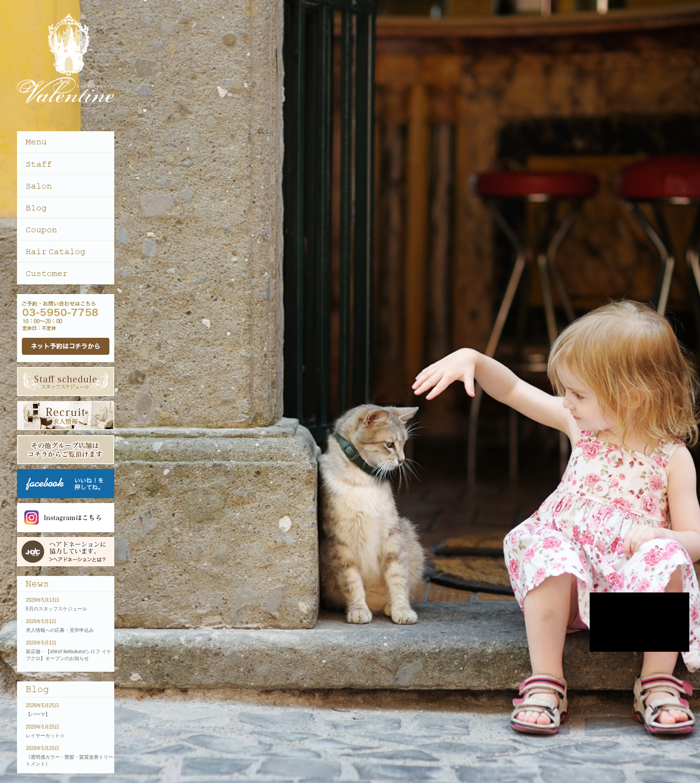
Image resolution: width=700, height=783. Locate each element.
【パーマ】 (38, 714)
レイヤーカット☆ (45, 736)
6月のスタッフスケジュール (56, 609)
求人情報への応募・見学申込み (60, 630)
